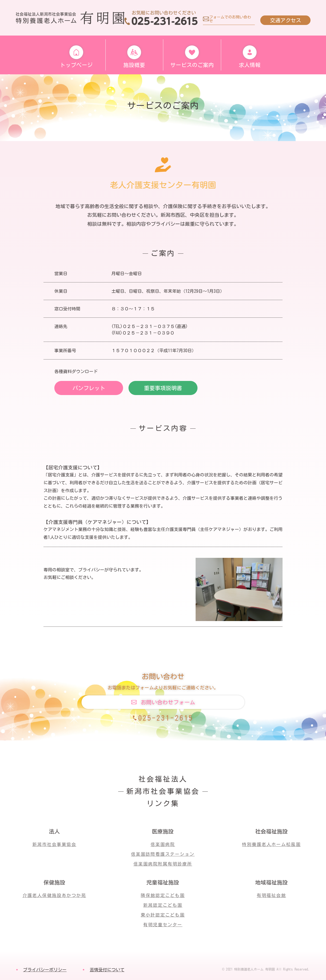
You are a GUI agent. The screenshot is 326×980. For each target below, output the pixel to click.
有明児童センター (163, 925)
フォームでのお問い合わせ (230, 19)
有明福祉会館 (271, 895)
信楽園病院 (163, 844)
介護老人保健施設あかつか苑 (54, 895)
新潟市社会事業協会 (54, 844)
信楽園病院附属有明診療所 (163, 864)
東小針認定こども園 (163, 915)
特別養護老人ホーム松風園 (271, 844)
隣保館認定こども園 (163, 895)
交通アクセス (285, 20)
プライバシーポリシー (45, 970)
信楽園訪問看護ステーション (163, 854)
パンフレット (89, 388)
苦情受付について (107, 970)
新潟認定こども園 (163, 905)
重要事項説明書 (163, 388)
